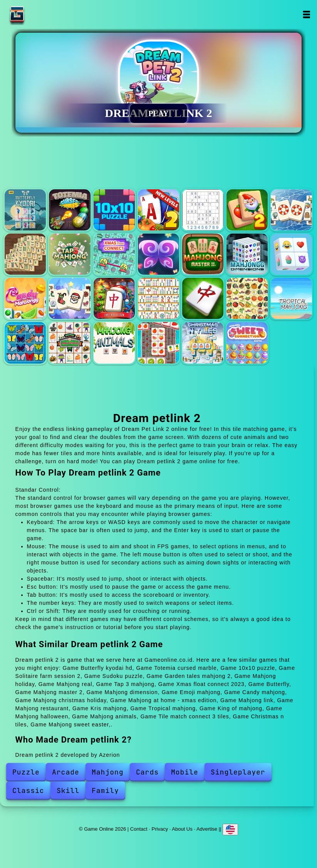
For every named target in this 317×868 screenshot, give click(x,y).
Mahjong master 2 (203, 254)
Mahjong (108, 772)
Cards (147, 772)
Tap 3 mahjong (70, 254)
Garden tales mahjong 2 (247, 210)
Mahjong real (25, 254)
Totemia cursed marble (70, 210)
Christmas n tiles (203, 343)
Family (105, 790)
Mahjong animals (114, 343)
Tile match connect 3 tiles (158, 343)
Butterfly (158, 254)
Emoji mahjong (291, 254)
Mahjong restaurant (203, 298)
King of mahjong (25, 343)
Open (306, 14)
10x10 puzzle (114, 210)
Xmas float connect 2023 (114, 254)
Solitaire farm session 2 (158, 210)
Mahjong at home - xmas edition (114, 298)
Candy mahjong (25, 298)
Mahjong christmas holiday (70, 298)
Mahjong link (158, 298)
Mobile (185, 772)
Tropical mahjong (291, 298)
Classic (28, 790)
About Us (182, 829)
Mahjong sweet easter (247, 343)
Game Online (41, 14)
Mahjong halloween (70, 343)
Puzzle (26, 772)
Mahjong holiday (291, 210)
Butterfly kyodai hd (25, 210)
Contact (139, 829)
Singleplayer (238, 772)
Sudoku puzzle (203, 210)
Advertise (207, 829)
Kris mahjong (247, 298)
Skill (68, 790)
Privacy (160, 829)
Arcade (66, 772)
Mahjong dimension (247, 254)
